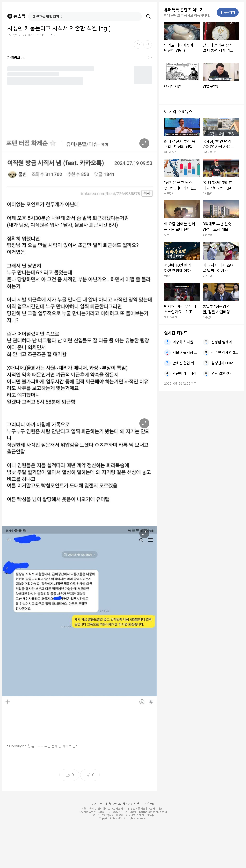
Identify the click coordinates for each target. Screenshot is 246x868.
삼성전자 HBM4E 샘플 (225, 363)
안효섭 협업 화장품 (186, 363)
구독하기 (228, 13)
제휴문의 (150, 804)
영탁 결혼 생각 (222, 374)
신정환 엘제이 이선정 (225, 342)
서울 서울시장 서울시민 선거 (186, 353)
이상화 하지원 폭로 (186, 342)
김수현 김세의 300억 (225, 353)
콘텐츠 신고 (135, 804)
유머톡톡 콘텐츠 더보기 (184, 10)
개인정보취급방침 (115, 804)
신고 (53, 35)
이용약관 (97, 804)
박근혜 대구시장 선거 (186, 374)
